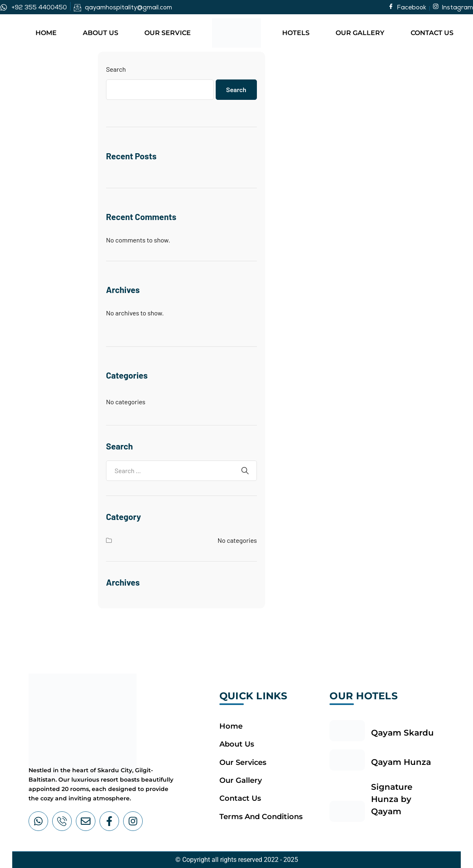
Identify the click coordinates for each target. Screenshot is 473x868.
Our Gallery (360, 33)
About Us (101, 33)
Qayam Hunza (401, 762)
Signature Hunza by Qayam (392, 799)
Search (116, 69)
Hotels (296, 33)
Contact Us (432, 33)
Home (46, 33)
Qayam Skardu (402, 733)
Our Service (168, 33)
